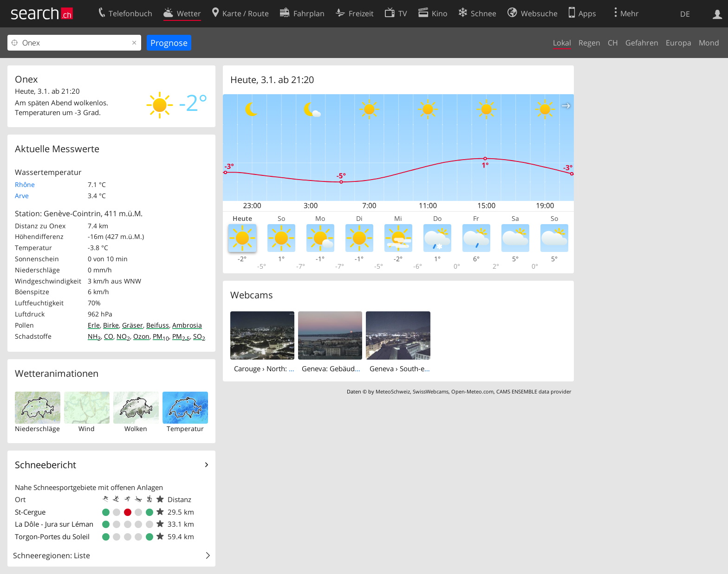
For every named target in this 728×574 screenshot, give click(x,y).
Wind (87, 429)
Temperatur (185, 429)
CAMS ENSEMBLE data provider (534, 391)
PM (161, 336)
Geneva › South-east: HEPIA (413, 368)
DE (685, 14)
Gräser (133, 325)
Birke (111, 325)
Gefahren (642, 43)
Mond (709, 43)
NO (123, 336)
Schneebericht (45, 465)
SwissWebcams (431, 391)
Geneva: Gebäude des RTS (343, 368)
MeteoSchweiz (393, 391)
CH (613, 43)
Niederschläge (37, 429)
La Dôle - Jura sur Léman (54, 524)
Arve (22, 196)
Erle (94, 325)
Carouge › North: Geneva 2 (276, 368)
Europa (679, 43)
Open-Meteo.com (472, 391)
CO (109, 336)
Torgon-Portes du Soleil (52, 536)
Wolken (136, 429)
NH (94, 336)
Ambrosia (187, 325)
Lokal (562, 43)
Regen (589, 43)
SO (199, 336)
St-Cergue (30, 512)
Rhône (25, 184)
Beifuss (158, 325)
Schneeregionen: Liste (52, 555)
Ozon (141, 336)
